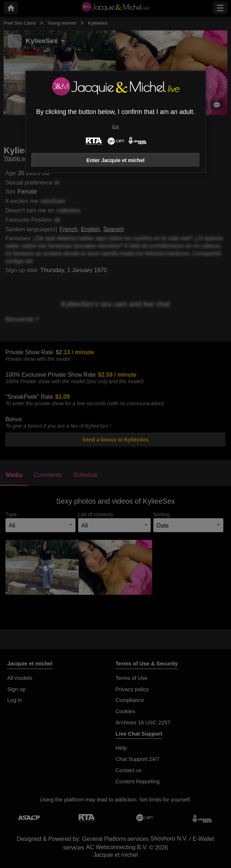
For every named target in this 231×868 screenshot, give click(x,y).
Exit (115, 127)
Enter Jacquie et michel (115, 160)
